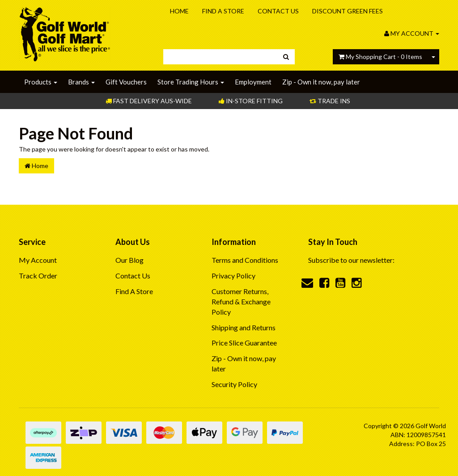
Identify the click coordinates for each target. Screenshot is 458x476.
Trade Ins (330, 101)
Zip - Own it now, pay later (321, 82)
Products (41, 82)
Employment (253, 82)
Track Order (38, 276)
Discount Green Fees (348, 11)
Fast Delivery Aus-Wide (149, 101)
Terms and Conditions (245, 260)
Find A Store (223, 11)
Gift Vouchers (126, 82)
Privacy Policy (233, 276)
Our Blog (129, 260)
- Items (380, 57)
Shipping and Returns (244, 327)
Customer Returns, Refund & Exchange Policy (241, 301)
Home (179, 11)
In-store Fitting (251, 101)
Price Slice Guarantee (244, 343)
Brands (81, 82)
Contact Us (278, 11)
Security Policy (234, 384)
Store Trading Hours (191, 82)
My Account (38, 260)
